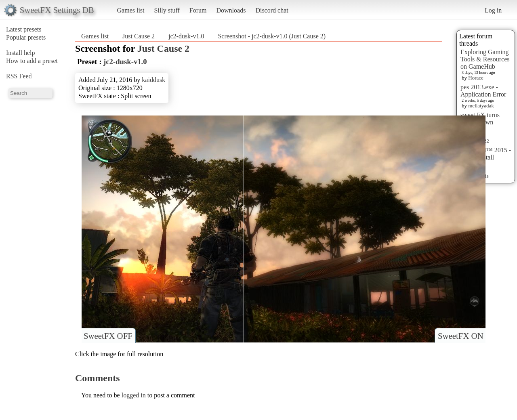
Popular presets (26, 37)
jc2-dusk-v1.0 (186, 36)
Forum (198, 10)
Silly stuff (167, 10)
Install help (21, 53)
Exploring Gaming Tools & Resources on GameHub (485, 59)
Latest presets (24, 29)
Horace (476, 78)
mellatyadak (481, 106)
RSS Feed (19, 76)
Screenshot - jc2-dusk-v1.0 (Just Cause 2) (272, 36)
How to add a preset (32, 61)
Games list (131, 10)
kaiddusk (153, 80)
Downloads (231, 10)
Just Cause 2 (139, 36)
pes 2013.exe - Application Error (483, 91)
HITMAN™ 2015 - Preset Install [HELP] (486, 157)
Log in (493, 10)
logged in (134, 395)
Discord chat (272, 10)
